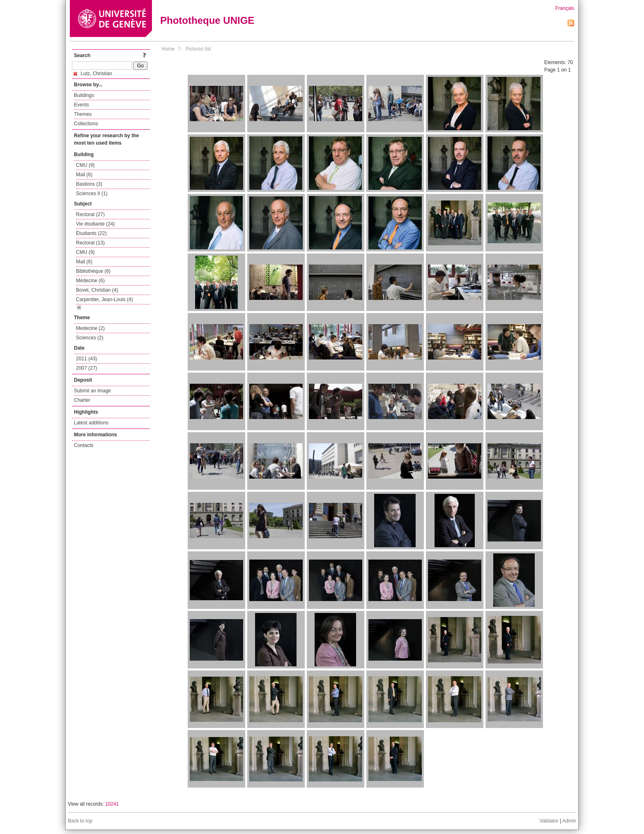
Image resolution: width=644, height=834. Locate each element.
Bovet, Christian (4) (97, 290)
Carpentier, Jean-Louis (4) (105, 300)
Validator (549, 821)
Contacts (84, 445)
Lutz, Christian (93, 74)
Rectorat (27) (90, 214)
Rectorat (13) (90, 243)
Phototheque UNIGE (207, 20)
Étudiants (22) (91, 233)
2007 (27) (86, 368)
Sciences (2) (90, 338)
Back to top (80, 821)
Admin (569, 821)
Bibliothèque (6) (93, 271)
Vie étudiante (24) (95, 224)
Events (82, 105)
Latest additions (91, 423)
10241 (112, 804)
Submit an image (92, 391)
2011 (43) (86, 359)
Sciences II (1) (92, 194)
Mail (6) (84, 175)
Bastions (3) (89, 184)
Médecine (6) (90, 281)
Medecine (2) (90, 328)
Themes (83, 114)
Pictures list (198, 49)
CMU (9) (85, 165)
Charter (82, 400)
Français (565, 8)
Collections (86, 124)
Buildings (84, 95)
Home (168, 49)
